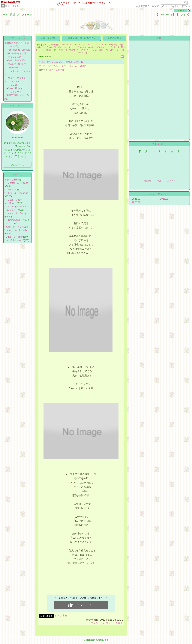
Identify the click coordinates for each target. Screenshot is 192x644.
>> (147, 6)
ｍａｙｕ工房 (15, 57)
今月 (159, 181)
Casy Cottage (15, 88)
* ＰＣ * (9, 223)
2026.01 (164, 199)
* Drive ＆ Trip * (14, 237)
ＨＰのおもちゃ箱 (17, 53)
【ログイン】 (183, 15)
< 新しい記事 (48, 38)
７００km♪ (13, 85)
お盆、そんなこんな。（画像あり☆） (60, 62)
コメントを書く (114, 623)
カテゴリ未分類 (12, 180)
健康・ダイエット (14, 6)
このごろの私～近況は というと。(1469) (67, 66)
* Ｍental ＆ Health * (70, 45)
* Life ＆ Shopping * (108, 45)
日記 (13, 15)
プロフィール (24, 15)
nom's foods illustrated (19, 50)
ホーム (4, 15)
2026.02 (136, 202)
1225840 (180, 11)
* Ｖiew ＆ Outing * (67, 50)
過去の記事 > (114, 38)
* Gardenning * (14, 220)
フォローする (17, 165)
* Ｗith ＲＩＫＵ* (14, 227)
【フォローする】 (165, 15)
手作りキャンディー (18, 60)
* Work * (10, 190)
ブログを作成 (172, 6)
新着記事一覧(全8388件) (81, 38)
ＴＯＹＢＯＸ (15, 92)
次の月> (171, 181)
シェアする (61, 615)
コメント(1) (97, 623)
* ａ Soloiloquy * (14, 240)
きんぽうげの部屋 (17, 64)
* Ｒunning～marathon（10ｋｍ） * (92, 47)
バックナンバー (159, 194)
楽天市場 (186, 6)
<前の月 (147, 181)
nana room (13, 67)
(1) (83, 62)
